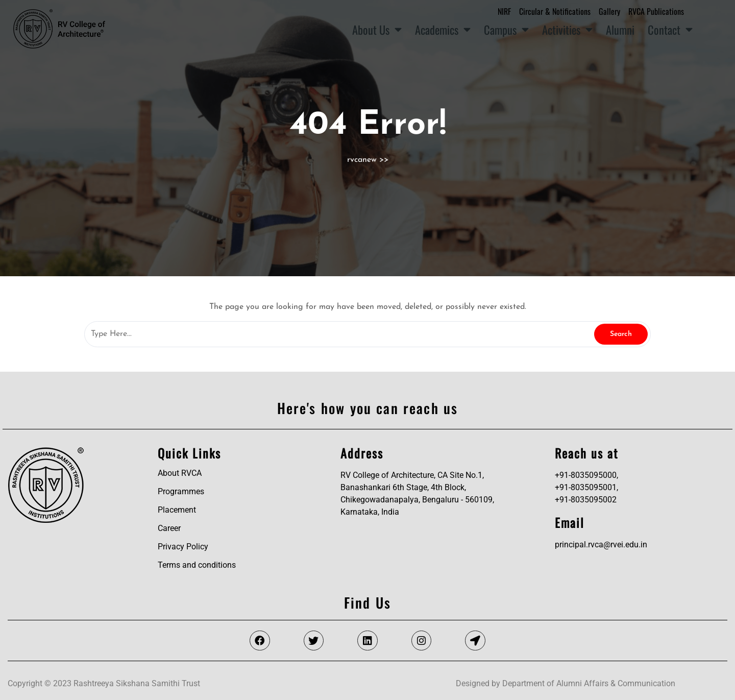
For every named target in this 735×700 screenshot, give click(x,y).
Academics (443, 30)
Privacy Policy (183, 547)
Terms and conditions (197, 565)
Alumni (620, 29)
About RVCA (180, 473)
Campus (506, 30)
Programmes (181, 491)
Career (169, 528)
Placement (177, 510)
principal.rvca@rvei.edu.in (601, 545)
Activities (567, 30)
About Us (377, 30)
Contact (670, 30)
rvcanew (362, 160)
